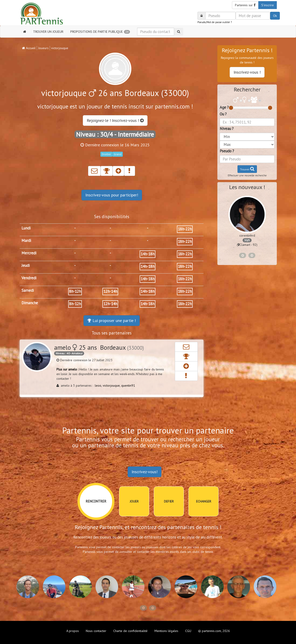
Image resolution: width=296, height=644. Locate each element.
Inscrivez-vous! (145, 472)
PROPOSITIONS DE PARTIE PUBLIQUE (100, 32)
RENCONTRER (96, 501)
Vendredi (29, 278)
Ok (275, 16)
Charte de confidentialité (130, 631)
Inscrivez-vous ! (247, 72)
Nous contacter (96, 631)
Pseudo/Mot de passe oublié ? (215, 22)
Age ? (224, 107)
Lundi (26, 228)
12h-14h (110, 291)
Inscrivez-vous (112, 195)
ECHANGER (204, 501)
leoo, (99, 385)
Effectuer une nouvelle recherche (247, 175)
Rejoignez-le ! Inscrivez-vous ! (115, 120)
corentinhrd (247, 235)
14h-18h (148, 254)
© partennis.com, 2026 (214, 631)
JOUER (134, 501)
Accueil (29, 48)
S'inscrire (268, 5)
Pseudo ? (227, 151)
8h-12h (75, 291)
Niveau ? (227, 129)
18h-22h (185, 229)
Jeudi (26, 265)
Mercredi (29, 253)
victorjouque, (112, 385)
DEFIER (169, 501)
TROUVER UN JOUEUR (48, 32)
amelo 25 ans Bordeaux (99, 347)
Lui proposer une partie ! (112, 320)
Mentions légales (166, 631)
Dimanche (30, 303)
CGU (188, 631)
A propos (73, 631)
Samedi (28, 290)
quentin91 (128, 385)
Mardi (26, 241)
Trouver (247, 169)
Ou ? (223, 114)
